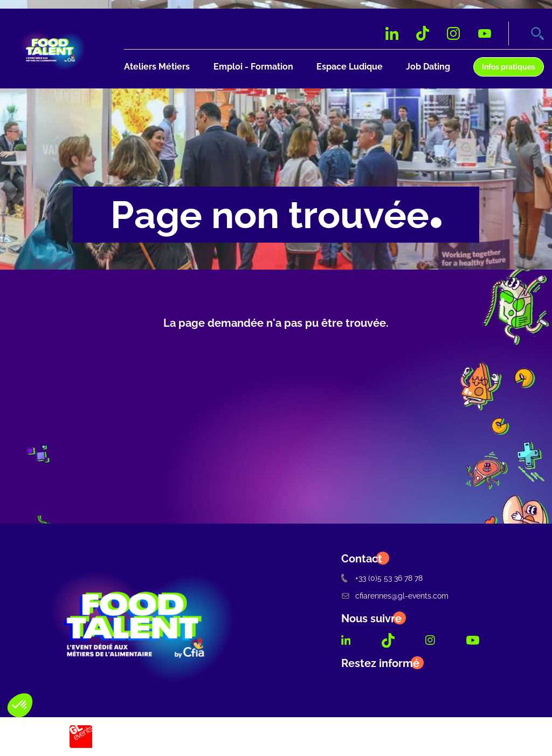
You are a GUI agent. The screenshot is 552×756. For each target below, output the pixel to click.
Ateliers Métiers (157, 67)
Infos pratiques (509, 67)
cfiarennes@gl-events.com (395, 596)
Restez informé (380, 663)
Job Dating (428, 67)
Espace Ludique (350, 67)
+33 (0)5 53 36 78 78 (382, 578)
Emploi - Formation (253, 67)
